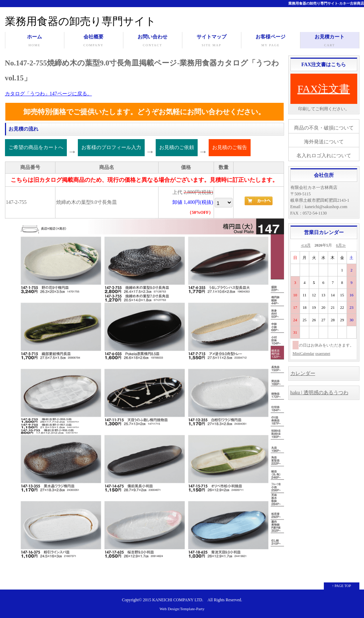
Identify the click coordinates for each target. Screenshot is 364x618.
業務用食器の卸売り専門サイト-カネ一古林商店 (326, 3)
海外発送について (324, 142)
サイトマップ (212, 41)
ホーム (35, 41)
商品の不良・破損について (324, 128)
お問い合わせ (153, 41)
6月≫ (341, 245)
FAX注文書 (324, 89)
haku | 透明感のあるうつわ (319, 393)
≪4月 (306, 245)
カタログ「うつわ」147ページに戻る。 (49, 94)
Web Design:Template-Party (182, 609)
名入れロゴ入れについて (324, 156)
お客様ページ (271, 41)
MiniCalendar (303, 353)
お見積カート (330, 41)
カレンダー (303, 373)
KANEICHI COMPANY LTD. (178, 600)
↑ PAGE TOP (342, 586)
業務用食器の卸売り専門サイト (81, 21)
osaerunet (323, 353)
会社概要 (94, 41)
